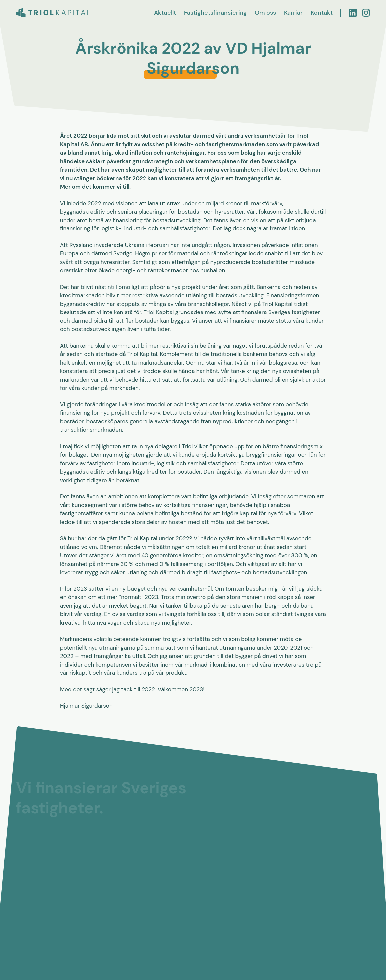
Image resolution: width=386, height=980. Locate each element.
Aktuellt (165, 13)
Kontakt (322, 13)
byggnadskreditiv (83, 212)
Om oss (265, 13)
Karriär (293, 13)
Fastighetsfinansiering (215, 13)
